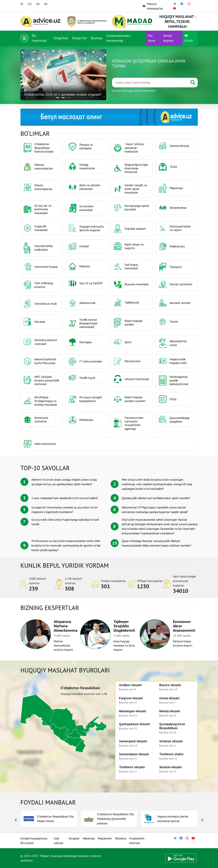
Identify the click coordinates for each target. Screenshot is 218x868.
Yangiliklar (61, 38)
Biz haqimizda (39, 38)
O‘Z (30, 4)
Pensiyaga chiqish (131, 91)
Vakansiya (89, 838)
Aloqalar (74, 838)
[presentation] (16, 820)
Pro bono (152, 38)
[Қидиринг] (150, 83)
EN (46, 4)
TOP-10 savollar (45, 468)
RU (38, 4)
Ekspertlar (80, 38)
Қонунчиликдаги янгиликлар (118, 38)
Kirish (189, 38)
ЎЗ (22, 4)
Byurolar (97, 38)
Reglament (105, 838)
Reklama (121, 838)
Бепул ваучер (168, 38)
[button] (58, 98)
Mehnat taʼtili (149, 91)
